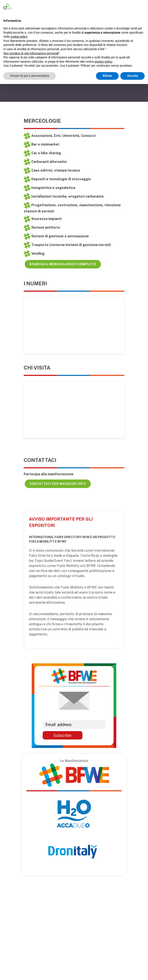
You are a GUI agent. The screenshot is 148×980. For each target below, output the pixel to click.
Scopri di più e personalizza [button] (30, 76)
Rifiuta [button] (107, 76)
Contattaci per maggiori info (58, 484)
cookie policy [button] (19, 37)
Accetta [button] (132, 76)
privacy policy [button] (103, 62)
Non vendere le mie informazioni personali (31, 53)
